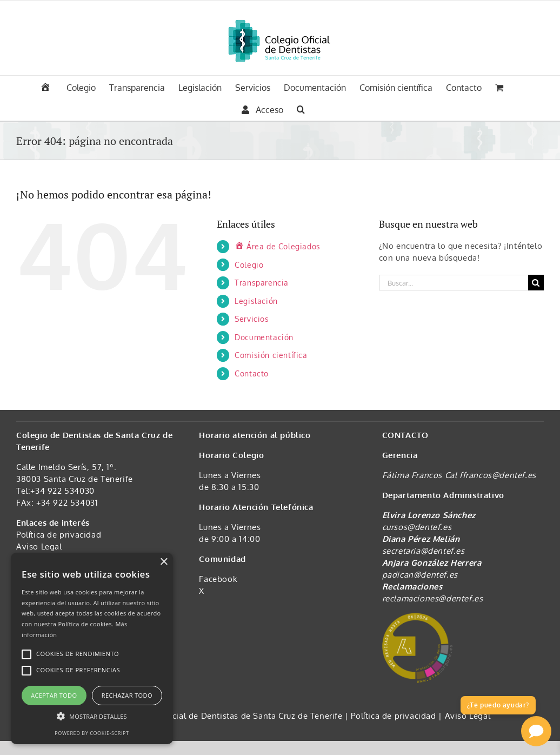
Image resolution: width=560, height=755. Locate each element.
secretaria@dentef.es (424, 551)
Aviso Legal (39, 547)
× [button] (164, 562)
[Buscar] (536, 283)
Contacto (252, 373)
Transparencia (262, 283)
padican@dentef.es (420, 575)
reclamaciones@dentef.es (433, 598)
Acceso (262, 110)
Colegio (249, 265)
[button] (301, 108)
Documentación (264, 337)
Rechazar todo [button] (127, 695)
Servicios (252, 319)
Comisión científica (271, 355)
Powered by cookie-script (92, 733)
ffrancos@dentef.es (498, 475)
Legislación (256, 301)
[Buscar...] (454, 283)
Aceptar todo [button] (54, 695)
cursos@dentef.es (417, 527)
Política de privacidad (59, 535)
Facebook (218, 579)
